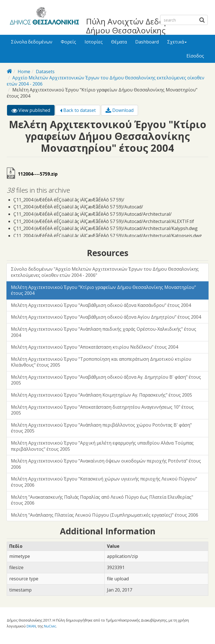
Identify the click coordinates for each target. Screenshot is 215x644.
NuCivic (50, 626)
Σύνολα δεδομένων (32, 42)
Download (120, 110)
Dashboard (147, 42)
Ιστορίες (94, 42)
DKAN (31, 626)
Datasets (45, 72)
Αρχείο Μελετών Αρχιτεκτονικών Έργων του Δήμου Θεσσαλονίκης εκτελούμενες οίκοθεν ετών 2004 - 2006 (106, 81)
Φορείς (68, 42)
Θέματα (119, 42)
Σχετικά (177, 42)
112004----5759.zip (38, 174)
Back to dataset (78, 110)
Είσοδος (195, 56)
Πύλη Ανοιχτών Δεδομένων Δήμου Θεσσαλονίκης (137, 26)
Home (24, 72)
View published (33, 111)
